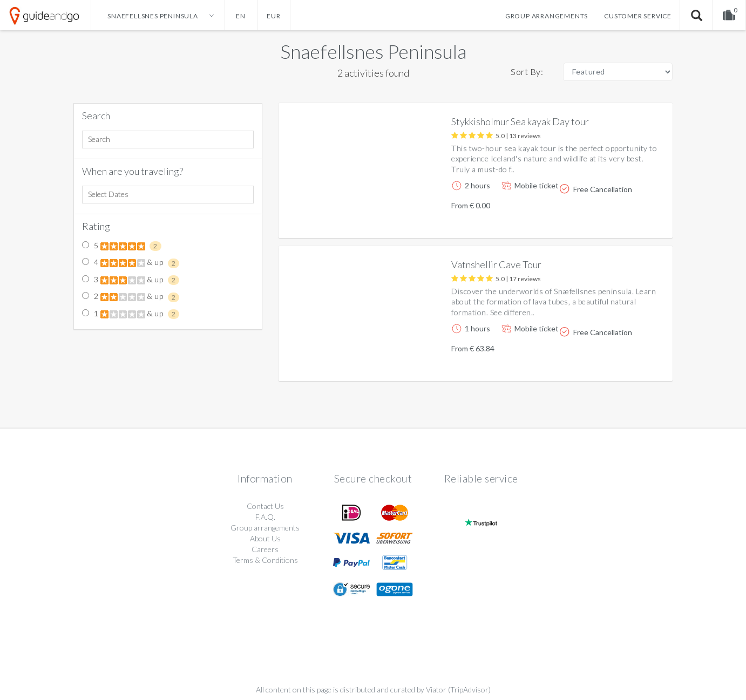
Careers (265, 549)
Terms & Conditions (265, 560)
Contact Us (265, 506)
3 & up (131, 280)
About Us (265, 538)
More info (634, 221)
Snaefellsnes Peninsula (373, 51)
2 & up (131, 297)
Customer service (638, 16)
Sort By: (527, 72)
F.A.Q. (265, 517)
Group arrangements (547, 16)
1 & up (131, 314)
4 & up (131, 263)
